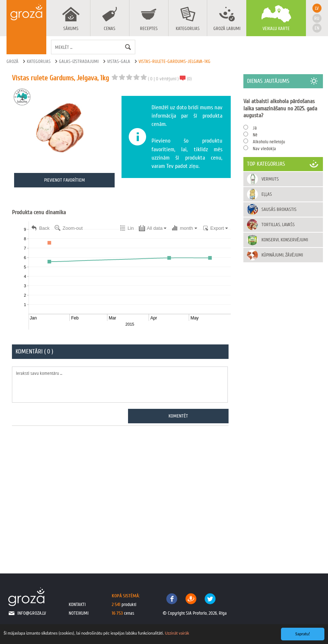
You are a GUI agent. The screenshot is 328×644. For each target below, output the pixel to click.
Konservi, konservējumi (285, 240)
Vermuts (270, 179)
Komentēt (178, 416)
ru (317, 18)
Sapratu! (303, 634)
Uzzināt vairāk (177, 633)
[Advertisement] (121, 496)
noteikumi (79, 613)
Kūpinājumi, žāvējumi (282, 255)
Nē (255, 135)
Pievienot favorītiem (65, 180)
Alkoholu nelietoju (269, 142)
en (317, 28)
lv (317, 8)
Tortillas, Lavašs (278, 224)
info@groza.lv (32, 613)
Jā (255, 128)
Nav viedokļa (264, 149)
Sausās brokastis (279, 209)
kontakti (77, 604)
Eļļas (267, 194)
